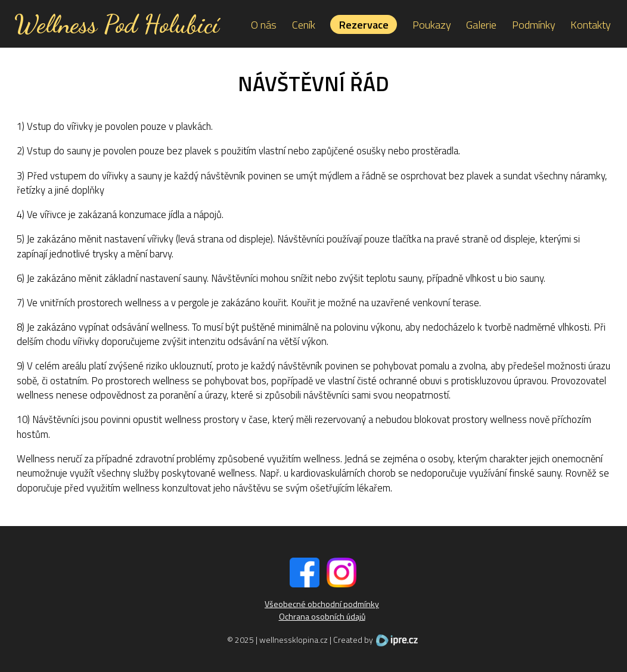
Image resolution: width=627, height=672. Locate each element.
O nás (264, 24)
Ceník (304, 24)
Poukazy (432, 24)
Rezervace (364, 24)
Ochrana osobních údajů (322, 616)
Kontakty (591, 24)
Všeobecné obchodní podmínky (322, 604)
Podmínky (534, 24)
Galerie (481, 24)
